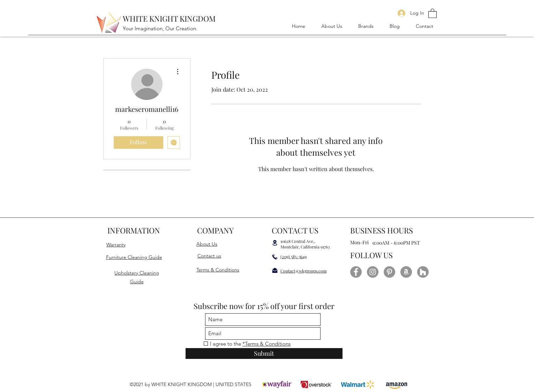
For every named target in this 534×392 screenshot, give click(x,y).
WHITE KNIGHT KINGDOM (169, 18)
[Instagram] (373, 272)
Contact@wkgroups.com (304, 271)
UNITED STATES (233, 384)
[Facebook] (356, 272)
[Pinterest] (389, 272)
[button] (433, 13)
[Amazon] (406, 272)
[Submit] (264, 353)
